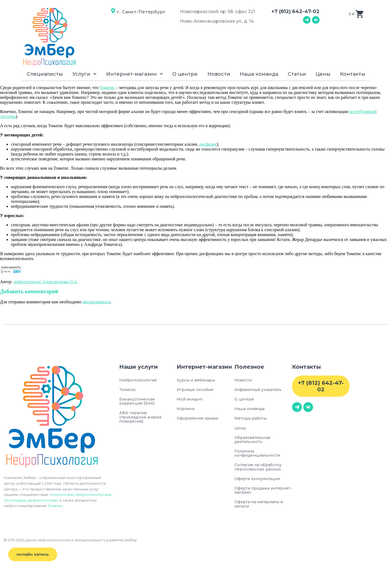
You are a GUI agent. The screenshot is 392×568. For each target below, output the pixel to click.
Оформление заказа (200, 420)
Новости (219, 74)
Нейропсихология (140, 380)
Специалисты (45, 74)
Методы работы (252, 420)
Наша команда (259, 74)
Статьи (297, 74)
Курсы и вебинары (198, 380)
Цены (323, 74)
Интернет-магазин (135, 74)
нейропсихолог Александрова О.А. (46, 282)
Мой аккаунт (191, 400)
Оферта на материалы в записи (261, 509)
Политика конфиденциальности (259, 456)
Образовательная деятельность (254, 442)
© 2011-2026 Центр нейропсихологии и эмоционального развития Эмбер (70, 545)
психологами (62, 494)
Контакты (353, 74)
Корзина (186, 410)
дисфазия (208, 144)
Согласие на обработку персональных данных (261, 470)
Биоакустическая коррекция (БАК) (139, 402)
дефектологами (43, 500)
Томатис (107, 88)
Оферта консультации (259, 482)
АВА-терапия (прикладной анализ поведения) (143, 419)
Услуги (85, 74)
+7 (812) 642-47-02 (295, 11)
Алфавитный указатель (260, 390)
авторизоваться (97, 302)
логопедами (15, 500)
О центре (185, 74)
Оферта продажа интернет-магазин (255, 494)
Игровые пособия (197, 390)
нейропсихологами (93, 494)
